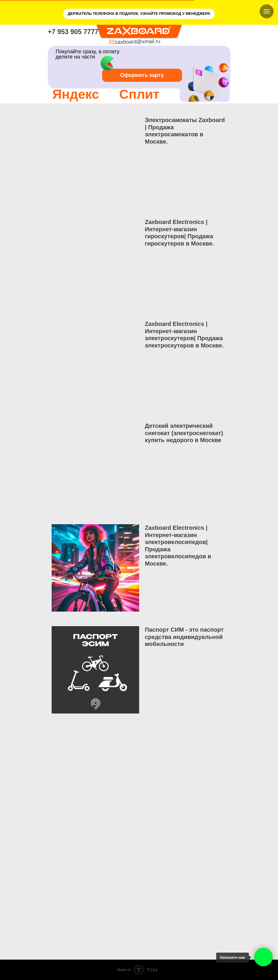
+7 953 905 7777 (73, 32)
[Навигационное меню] (267, 11)
